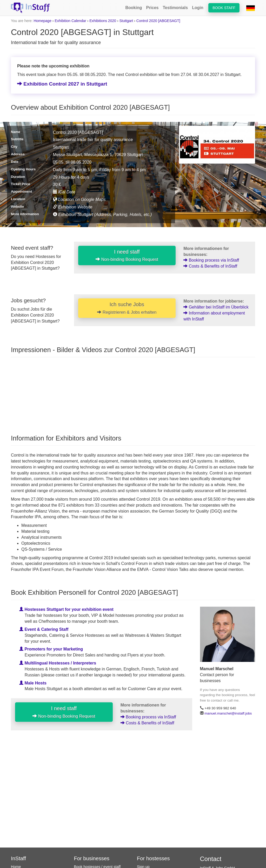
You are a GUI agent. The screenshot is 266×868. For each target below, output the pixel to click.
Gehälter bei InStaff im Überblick (216, 307)
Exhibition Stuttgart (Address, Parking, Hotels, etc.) (102, 215)
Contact (211, 859)
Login (198, 8)
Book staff (224, 8)
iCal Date (64, 192)
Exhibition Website (73, 207)
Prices (152, 8)
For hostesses (153, 858)
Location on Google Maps (79, 199)
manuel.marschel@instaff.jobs (228, 713)
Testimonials (175, 8)
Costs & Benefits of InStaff (210, 266)
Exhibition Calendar (70, 21)
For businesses (92, 858)
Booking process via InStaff (211, 260)
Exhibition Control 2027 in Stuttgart (62, 84)
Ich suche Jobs (127, 308)
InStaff (18, 858)
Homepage (42, 21)
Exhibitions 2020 (103, 21)
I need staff (127, 255)
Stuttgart (126, 21)
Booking (134, 8)
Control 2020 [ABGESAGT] (158, 21)
